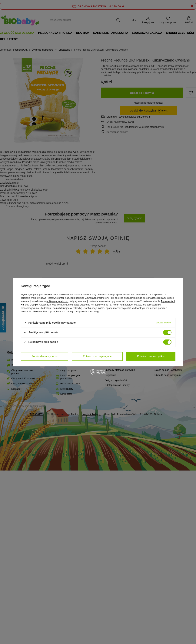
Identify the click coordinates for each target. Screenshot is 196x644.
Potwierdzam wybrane (45, 356)
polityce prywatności (57, 301)
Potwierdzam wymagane (97, 356)
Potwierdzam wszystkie (151, 356)
